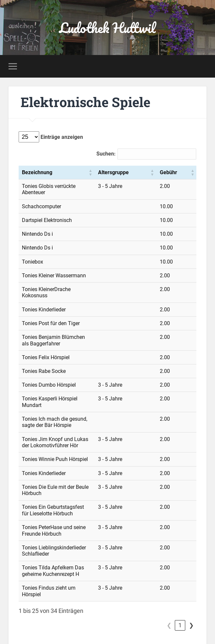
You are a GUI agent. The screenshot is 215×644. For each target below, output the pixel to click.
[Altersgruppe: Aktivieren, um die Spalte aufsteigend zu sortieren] (152, 174)
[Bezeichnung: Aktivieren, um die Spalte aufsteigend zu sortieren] (76, 174)
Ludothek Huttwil (107, 28)
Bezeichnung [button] (37, 173)
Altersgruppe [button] (152, 173)
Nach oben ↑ (191, 622)
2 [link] (180, 575)
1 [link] (169, 575)
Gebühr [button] (183, 173)
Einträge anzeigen (61, 138)
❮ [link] (158, 575)
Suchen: (106, 155)
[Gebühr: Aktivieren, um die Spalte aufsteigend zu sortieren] (184, 174)
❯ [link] (191, 575)
